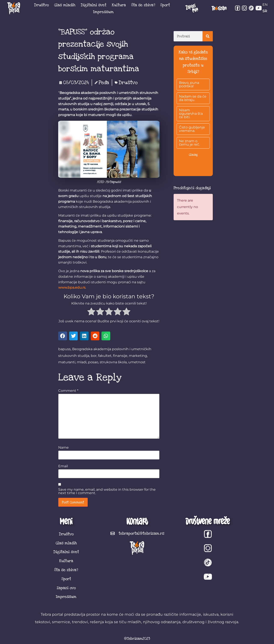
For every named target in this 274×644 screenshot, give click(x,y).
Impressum (103, 12)
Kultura (119, 5)
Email (63, 466)
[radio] (91, 312)
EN (265, 5)
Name (63, 448)
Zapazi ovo (66, 588)
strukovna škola (113, 362)
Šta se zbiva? (143, 5)
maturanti (67, 362)
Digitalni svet (94, 5)
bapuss (64, 349)
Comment (68, 391)
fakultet (105, 356)
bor (94, 356)
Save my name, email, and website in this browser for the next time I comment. (107, 491)
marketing (138, 356)
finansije (120, 356)
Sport (165, 5)
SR (265, 11)
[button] (63, 336)
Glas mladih (65, 5)
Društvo (41, 5)
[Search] (208, 36)
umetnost (137, 362)
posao (93, 362)
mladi (82, 362)
